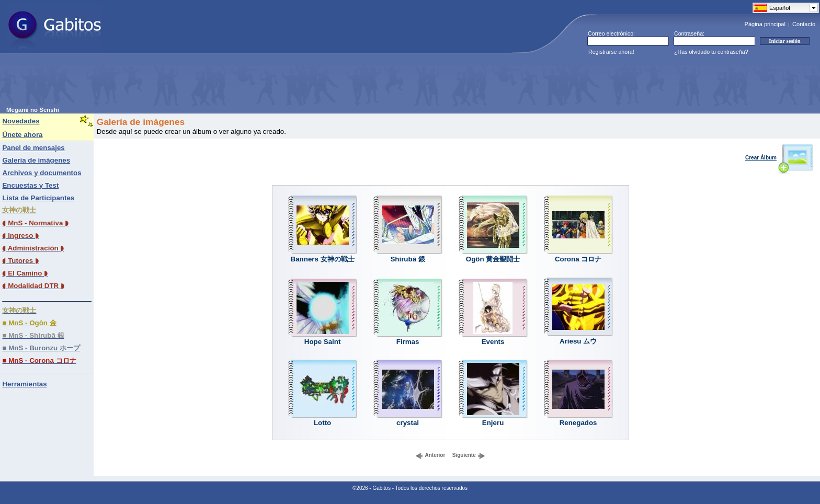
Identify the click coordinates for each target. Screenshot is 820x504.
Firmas (408, 342)
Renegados (578, 423)
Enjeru (493, 423)
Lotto (322, 423)
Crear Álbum (779, 158)
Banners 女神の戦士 (323, 259)
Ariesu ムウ (578, 341)
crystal (408, 423)
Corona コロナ (578, 259)
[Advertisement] (197, 83)
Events (493, 342)
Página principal (765, 24)
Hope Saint (323, 342)
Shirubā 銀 (407, 259)
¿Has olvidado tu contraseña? (711, 52)
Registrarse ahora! (611, 52)
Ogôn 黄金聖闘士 (493, 259)
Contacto (804, 24)
